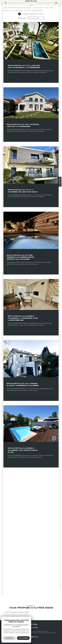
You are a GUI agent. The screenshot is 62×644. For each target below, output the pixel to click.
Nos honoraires (11, 633)
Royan (46, 8)
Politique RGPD (47, 633)
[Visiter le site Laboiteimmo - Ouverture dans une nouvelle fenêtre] (31, 639)
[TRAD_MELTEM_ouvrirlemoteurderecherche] (6, 3)
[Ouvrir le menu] (56, 3)
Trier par (22, 18)
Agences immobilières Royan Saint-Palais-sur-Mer (17, 8)
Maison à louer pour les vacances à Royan (17, 612)
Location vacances (38, 8)
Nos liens (39, 633)
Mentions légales (27, 633)
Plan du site (19, 633)
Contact (60, 182)
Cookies (54, 633)
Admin (34, 633)
